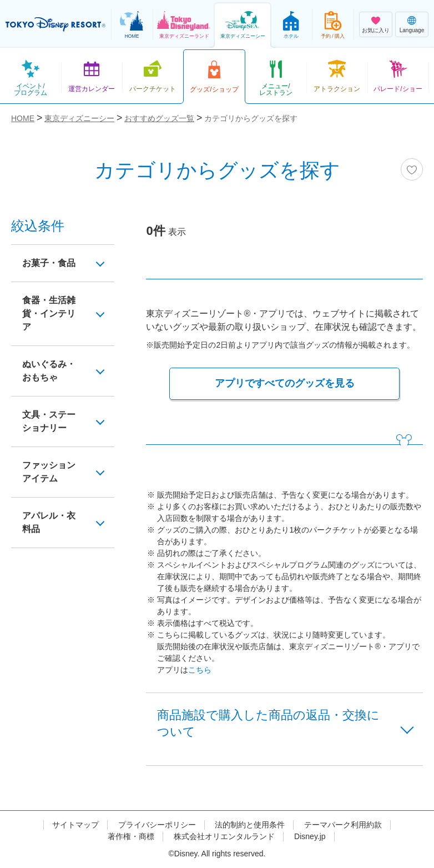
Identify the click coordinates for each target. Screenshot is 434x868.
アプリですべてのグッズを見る (285, 383)
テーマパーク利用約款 (343, 825)
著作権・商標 (131, 836)
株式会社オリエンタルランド (224, 836)
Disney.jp (310, 836)
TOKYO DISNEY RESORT (55, 24)
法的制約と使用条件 (250, 825)
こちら (200, 670)
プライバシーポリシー (157, 825)
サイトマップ (75, 825)
